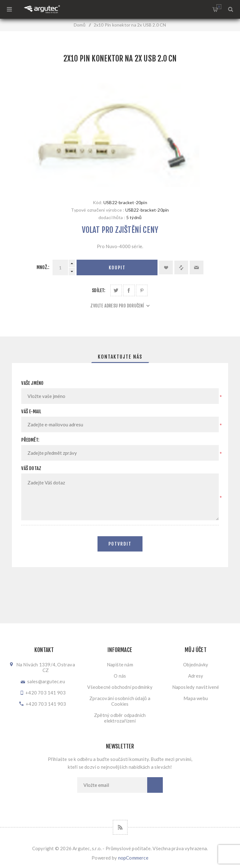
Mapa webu (196, 698)
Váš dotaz (31, 468)
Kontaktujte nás (120, 357)
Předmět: (30, 440)
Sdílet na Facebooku (129, 290)
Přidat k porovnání (181, 267)
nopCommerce (133, 858)
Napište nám (120, 664)
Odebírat (155, 785)
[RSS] (120, 827)
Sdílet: (99, 290)
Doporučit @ (197, 267)
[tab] (120, 357)
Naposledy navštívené (196, 687)
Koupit (117, 268)
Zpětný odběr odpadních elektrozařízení (120, 718)
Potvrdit (120, 544)
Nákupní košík (219, 7)
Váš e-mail (31, 412)
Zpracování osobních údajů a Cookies (120, 701)
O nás (120, 676)
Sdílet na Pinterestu (142, 290)
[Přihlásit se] (112, 785)
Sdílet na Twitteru (116, 290)
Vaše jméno (32, 383)
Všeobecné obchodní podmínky (120, 687)
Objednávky (196, 664)
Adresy (196, 676)
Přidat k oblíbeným (166, 267)
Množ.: (43, 267)
